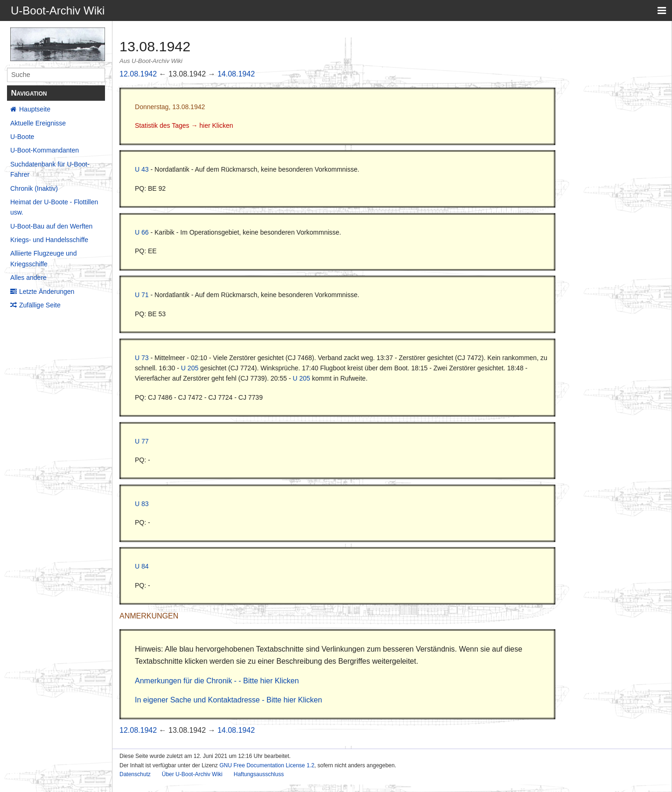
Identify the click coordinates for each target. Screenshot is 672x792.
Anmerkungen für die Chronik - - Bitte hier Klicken (217, 681)
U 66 (142, 232)
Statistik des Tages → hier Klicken (184, 125)
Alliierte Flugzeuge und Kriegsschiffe (43, 258)
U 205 (190, 368)
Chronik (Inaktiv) (34, 188)
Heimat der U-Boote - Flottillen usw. (54, 207)
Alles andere (28, 278)
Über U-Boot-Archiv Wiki (192, 774)
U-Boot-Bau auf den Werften (51, 226)
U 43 (142, 169)
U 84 (142, 566)
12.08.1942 (138, 74)
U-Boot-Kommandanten (45, 150)
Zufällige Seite (40, 305)
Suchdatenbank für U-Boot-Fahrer (50, 169)
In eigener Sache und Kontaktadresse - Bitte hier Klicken (228, 700)
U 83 (142, 504)
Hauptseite (35, 109)
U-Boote (22, 137)
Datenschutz (135, 774)
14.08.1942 (236, 74)
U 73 (142, 358)
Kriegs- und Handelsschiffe (49, 240)
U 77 (142, 441)
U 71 (142, 295)
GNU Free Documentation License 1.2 (267, 765)
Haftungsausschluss (259, 774)
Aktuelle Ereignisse (38, 123)
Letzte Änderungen (47, 292)
